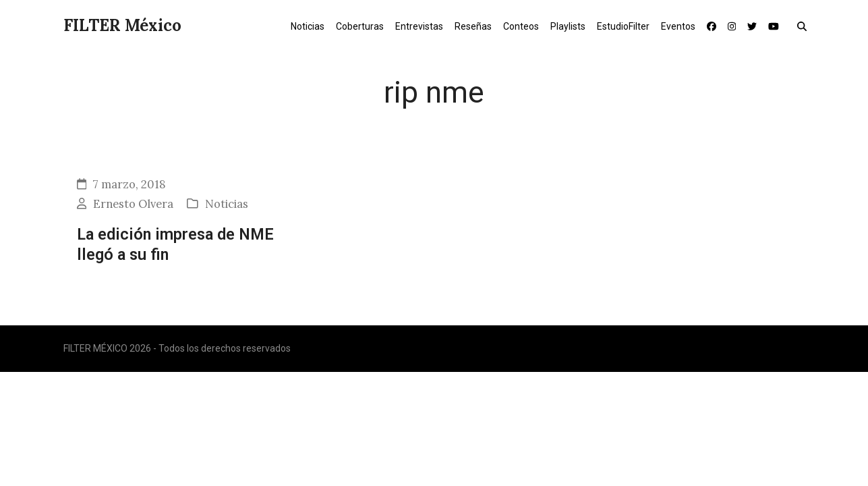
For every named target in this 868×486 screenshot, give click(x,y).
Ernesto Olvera (133, 204)
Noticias (227, 204)
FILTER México (122, 25)
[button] (805, 26)
